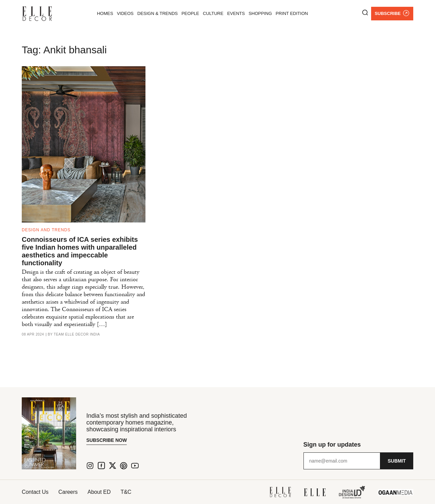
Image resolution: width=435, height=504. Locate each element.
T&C (127, 492)
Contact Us (35, 492)
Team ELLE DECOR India (77, 335)
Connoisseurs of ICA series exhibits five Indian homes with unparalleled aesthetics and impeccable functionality (80, 251)
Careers (68, 492)
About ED (100, 492)
